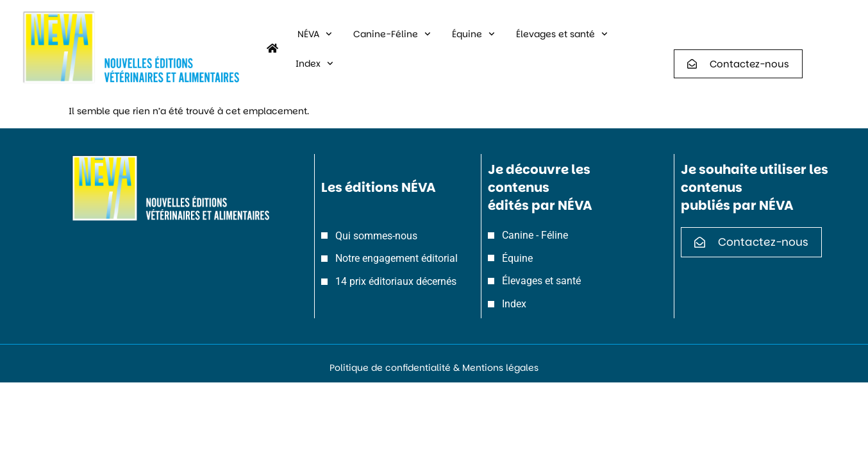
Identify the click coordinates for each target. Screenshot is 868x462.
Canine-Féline (392, 34)
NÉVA (315, 34)
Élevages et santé (562, 34)
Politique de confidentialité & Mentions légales (434, 368)
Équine (473, 34)
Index (314, 64)
